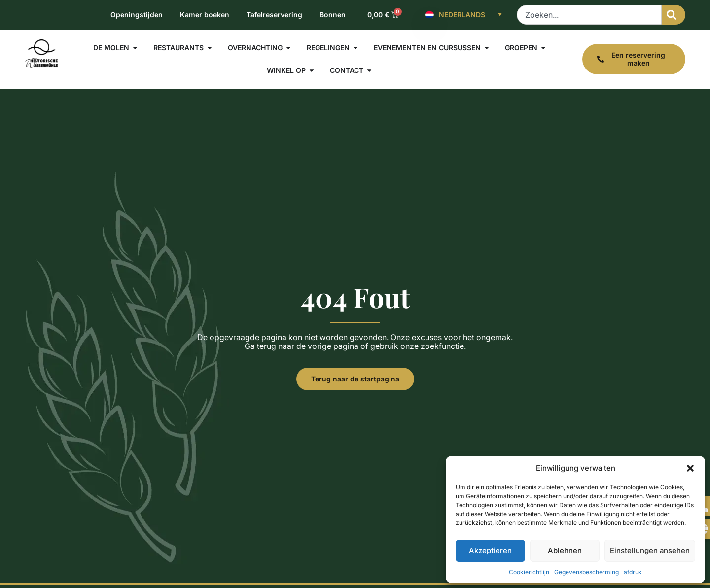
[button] (690, 468)
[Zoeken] (674, 15)
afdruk (633, 572)
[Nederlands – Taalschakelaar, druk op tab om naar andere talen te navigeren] (463, 15)
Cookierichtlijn (529, 572)
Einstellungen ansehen (650, 550)
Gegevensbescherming (586, 572)
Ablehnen (565, 550)
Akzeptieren (490, 550)
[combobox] (589, 15)
